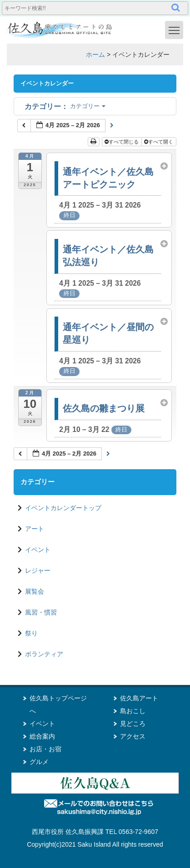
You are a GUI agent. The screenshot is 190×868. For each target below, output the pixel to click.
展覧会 (35, 591)
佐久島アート (139, 698)
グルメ (39, 762)
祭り (31, 633)
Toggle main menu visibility (176, 30)
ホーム (95, 55)
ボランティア (44, 654)
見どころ (133, 724)
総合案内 (42, 736)
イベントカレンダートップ (63, 508)
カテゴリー (65, 106)
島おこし (133, 711)
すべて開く (159, 142)
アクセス (133, 736)
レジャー (38, 570)
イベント (38, 550)
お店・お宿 (45, 749)
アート (35, 529)
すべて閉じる (122, 142)
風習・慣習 (41, 612)
